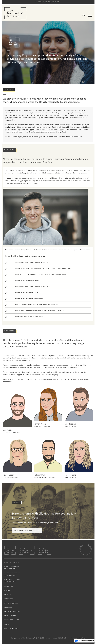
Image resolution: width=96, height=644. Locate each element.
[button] (90, 15)
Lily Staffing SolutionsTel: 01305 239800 (12, 581)
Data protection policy (12, 611)
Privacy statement (10, 616)
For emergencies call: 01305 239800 (48, 2)
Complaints (8, 607)
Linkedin (7, 590)
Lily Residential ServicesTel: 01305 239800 (13, 574)
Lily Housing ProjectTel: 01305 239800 (12, 568)
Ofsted (7, 624)
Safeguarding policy (11, 603)
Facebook (8, 595)
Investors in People (11, 628)
